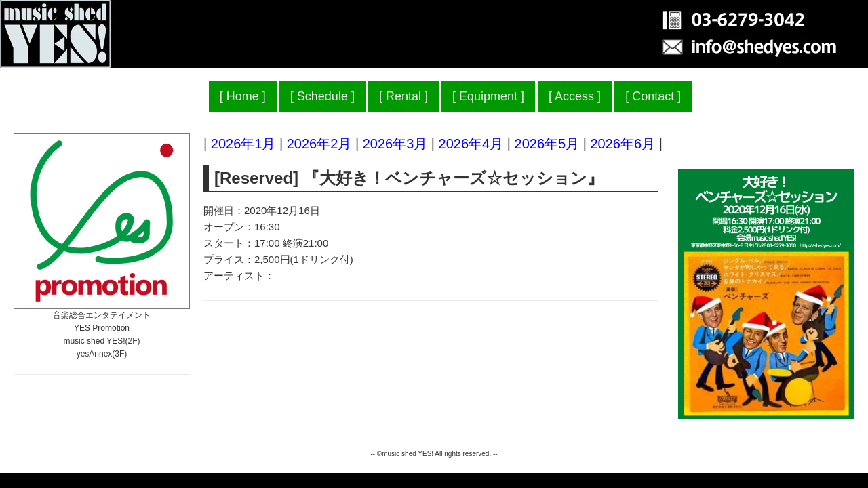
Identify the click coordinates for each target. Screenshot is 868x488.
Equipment (488, 96)
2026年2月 (319, 144)
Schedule (322, 96)
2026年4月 (471, 144)
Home (243, 96)
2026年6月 (623, 144)
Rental (403, 96)
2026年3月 (395, 144)
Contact (653, 96)
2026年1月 (243, 144)
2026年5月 (547, 144)
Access (574, 96)
